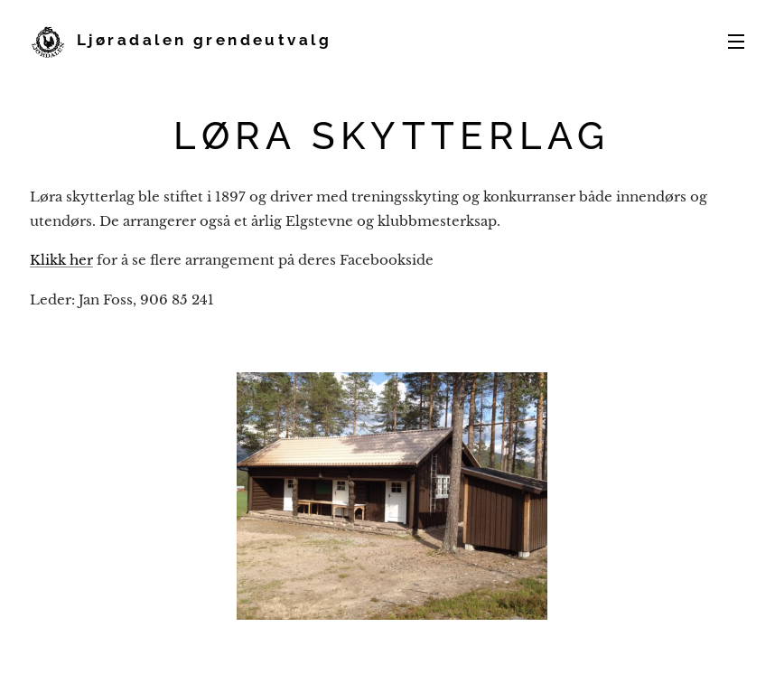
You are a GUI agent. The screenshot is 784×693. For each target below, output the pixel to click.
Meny (736, 42)
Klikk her (61, 260)
